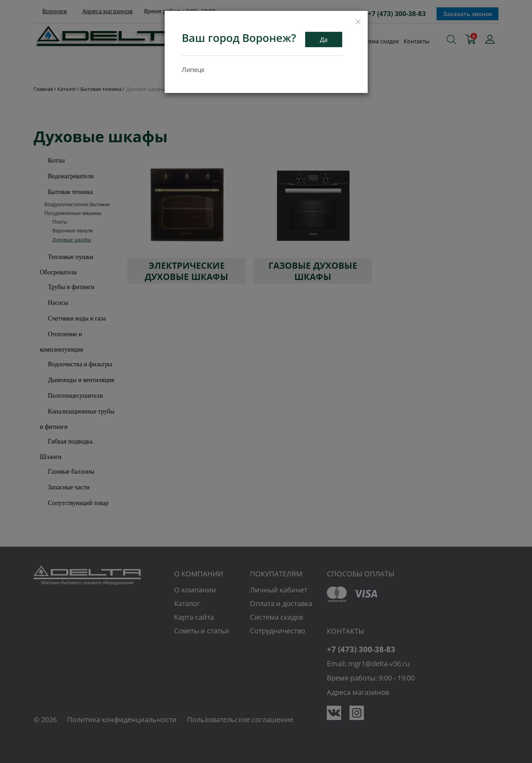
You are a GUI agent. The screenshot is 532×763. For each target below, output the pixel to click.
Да (324, 39)
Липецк (193, 70)
